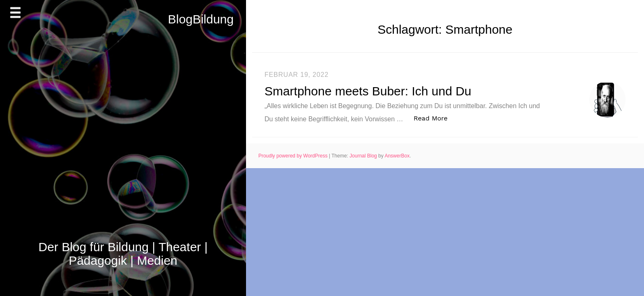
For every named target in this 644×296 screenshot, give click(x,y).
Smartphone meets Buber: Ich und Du (368, 91)
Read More (435, 118)
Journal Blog (364, 156)
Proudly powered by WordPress (294, 156)
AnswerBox (397, 156)
